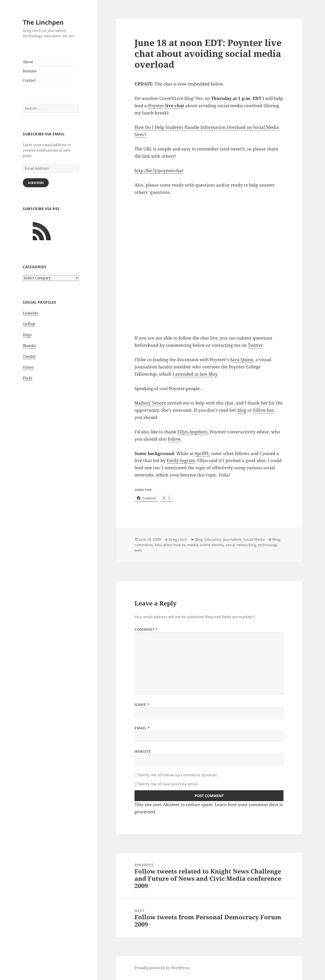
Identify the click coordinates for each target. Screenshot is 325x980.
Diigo (27, 335)
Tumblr (29, 356)
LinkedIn (31, 313)
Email (142, 728)
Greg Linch (178, 539)
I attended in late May (195, 374)
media (193, 545)
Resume (30, 71)
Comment (146, 629)
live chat (175, 106)
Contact (29, 80)
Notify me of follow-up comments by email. (178, 775)
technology (267, 545)
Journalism (232, 539)
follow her (263, 410)
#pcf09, (202, 453)
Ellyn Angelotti (193, 432)
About (28, 62)
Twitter (255, 345)
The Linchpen (43, 22)
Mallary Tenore (150, 403)
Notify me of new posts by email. (168, 784)
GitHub (29, 324)
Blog (199, 539)
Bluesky (29, 346)
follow (174, 439)
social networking (241, 545)
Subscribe (36, 183)
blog (242, 410)
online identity (212, 545)
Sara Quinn (242, 360)
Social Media (254, 539)
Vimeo (28, 367)
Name (142, 705)
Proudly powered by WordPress (162, 968)
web (138, 550)
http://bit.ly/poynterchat (159, 171)
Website (143, 751)
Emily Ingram (181, 460)
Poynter (156, 106)
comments (144, 545)
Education (213, 539)
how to (180, 545)
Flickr (28, 378)
